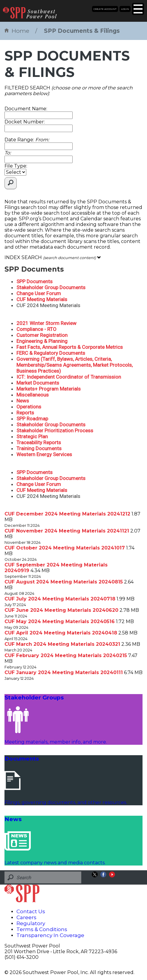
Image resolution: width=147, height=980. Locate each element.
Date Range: (27, 140)
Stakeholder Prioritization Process (55, 431)
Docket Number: (25, 122)
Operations (29, 407)
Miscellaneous (33, 395)
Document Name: (26, 109)
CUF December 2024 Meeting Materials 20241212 (67, 514)
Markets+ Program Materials (49, 389)
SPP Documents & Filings (82, 31)
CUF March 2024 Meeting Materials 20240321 (62, 644)
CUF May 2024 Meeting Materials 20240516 (60, 621)
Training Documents (39, 448)
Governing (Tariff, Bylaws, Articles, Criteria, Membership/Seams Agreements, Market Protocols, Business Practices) (75, 365)
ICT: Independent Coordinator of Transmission (69, 377)
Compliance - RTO (36, 329)
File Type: (16, 166)
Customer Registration (42, 335)
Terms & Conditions (42, 929)
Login (125, 9)
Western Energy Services (44, 454)
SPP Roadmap (32, 419)
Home (17, 31)
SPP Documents (35, 281)
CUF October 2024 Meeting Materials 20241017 (65, 548)
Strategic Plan (32, 436)
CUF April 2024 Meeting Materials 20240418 (61, 633)
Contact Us (31, 911)
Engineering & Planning (42, 341)
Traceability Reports (39, 442)
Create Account (105, 9)
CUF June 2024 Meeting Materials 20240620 (61, 610)
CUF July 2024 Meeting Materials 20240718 (60, 599)
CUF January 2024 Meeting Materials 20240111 (64, 672)
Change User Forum (39, 293)
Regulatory (31, 923)
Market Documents (38, 383)
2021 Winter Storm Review (46, 323)
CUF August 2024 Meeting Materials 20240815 (64, 582)
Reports (25, 413)
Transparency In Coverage (50, 935)
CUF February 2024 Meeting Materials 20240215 (66, 655)
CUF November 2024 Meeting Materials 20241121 (67, 531)
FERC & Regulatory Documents (51, 353)
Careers (26, 917)
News (23, 401)
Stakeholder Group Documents (51, 287)
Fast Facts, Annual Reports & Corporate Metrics (70, 347)
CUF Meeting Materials (42, 299)
